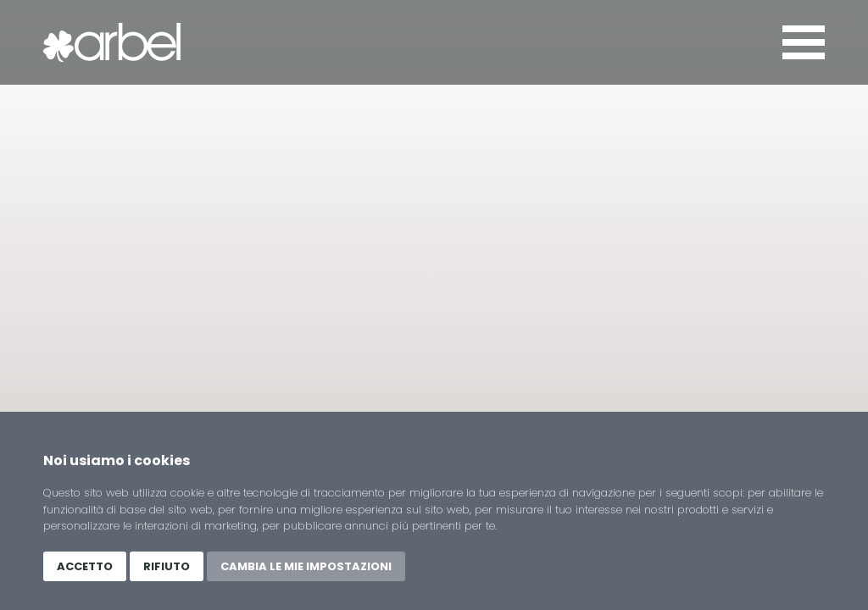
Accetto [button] (85, 566)
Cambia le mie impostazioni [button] (306, 566)
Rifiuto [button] (167, 566)
